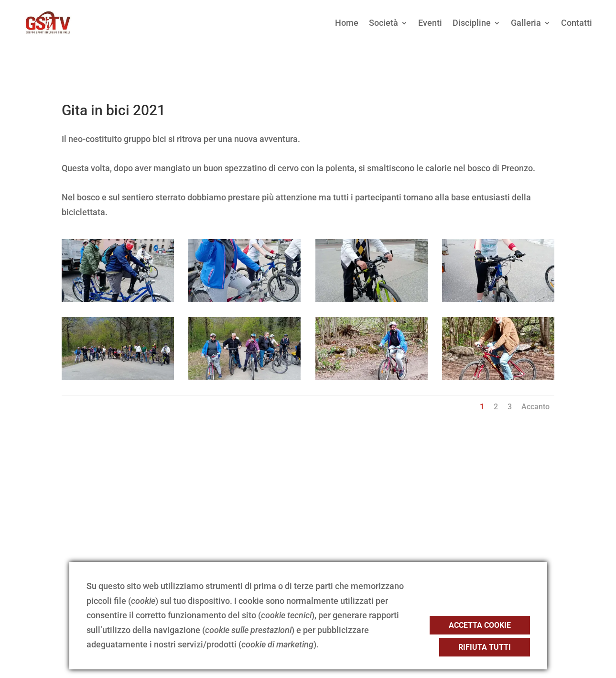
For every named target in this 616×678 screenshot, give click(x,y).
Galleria (526, 23)
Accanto (535, 407)
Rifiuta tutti (485, 647)
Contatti (577, 23)
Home (347, 23)
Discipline (472, 23)
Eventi (430, 23)
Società (384, 23)
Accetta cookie (480, 625)
